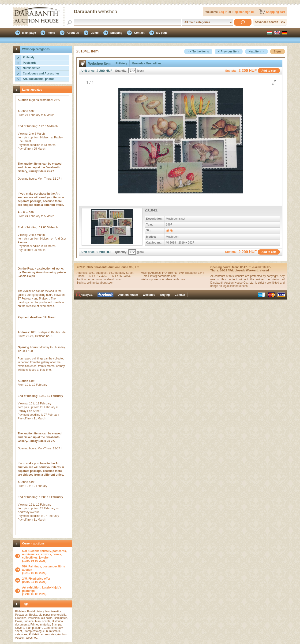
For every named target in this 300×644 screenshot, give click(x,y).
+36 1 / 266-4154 (120, 276)
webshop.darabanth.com (170, 279)
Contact (180, 295)
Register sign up (244, 12)
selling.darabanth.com (100, 283)
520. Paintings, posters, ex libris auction (44, 568)
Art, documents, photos (39, 79)
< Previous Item (229, 52)
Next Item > (256, 52)
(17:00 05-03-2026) (46, 591)
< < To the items (198, 52)
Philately (29, 57)
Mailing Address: (152, 273)
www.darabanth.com (109, 279)
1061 (92, 273)
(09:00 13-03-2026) (36, 580)
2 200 (101, 71)
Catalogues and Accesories (41, 74)
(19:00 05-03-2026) (46, 556)
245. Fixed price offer (36, 579)
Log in (223, 12)
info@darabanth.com (163, 276)
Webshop (149, 295)
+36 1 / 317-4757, (98, 276)
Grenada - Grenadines (147, 63)
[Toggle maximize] (274, 82)
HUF (109, 71)
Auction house (128, 295)
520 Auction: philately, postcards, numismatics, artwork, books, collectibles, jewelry (45, 554)
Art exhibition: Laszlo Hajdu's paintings (42, 589)
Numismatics (32, 68)
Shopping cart (276, 12)
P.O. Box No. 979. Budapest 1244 (183, 273)
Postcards (30, 63)
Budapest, (102, 273)
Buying (165, 295)
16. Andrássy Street (121, 273)
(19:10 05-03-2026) (46, 570)
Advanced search (266, 22)
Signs (278, 52)
